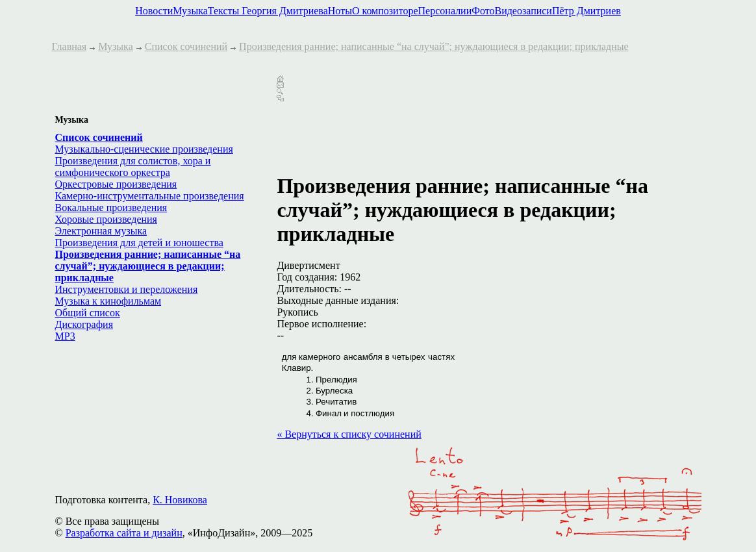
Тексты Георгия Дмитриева (268, 11)
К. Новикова (180, 500)
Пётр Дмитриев (586, 11)
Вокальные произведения (111, 207)
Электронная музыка (101, 231)
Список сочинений (186, 46)
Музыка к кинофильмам (108, 301)
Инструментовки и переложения (127, 289)
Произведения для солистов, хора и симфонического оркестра (133, 167)
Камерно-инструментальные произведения (150, 196)
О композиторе (385, 11)
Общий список (88, 313)
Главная (69, 46)
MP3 (65, 336)
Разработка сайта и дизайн (124, 533)
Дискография (84, 324)
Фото (483, 11)
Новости (154, 11)
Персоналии (445, 11)
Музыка (190, 11)
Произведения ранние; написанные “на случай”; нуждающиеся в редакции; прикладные (434, 46)
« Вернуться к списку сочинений (349, 434)
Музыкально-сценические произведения (144, 149)
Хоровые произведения (106, 219)
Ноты (340, 11)
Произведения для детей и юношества (139, 243)
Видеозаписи (523, 11)
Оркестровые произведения (116, 184)
